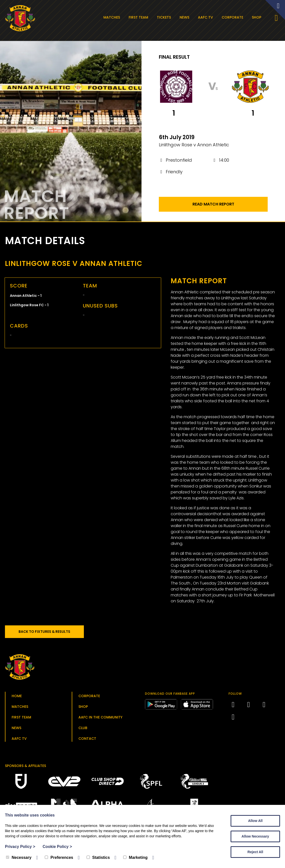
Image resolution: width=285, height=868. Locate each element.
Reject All (255, 852)
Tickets (165, 17)
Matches (113, 17)
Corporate (233, 17)
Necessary (19, 857)
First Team (139, 17)
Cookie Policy (57, 847)
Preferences (59, 857)
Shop (258, 17)
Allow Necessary (255, 836)
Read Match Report (213, 206)
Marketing (135, 857)
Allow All (255, 821)
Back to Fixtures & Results (47, 633)
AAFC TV (206, 17)
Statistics (98, 857)
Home (17, 697)
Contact (87, 740)
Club (83, 729)
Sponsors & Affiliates (25, 767)
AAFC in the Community (100, 719)
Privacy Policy (20, 847)
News (185, 17)
